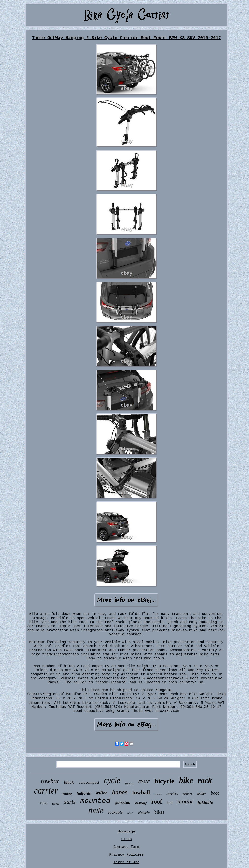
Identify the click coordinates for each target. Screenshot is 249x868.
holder (158, 794)
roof (157, 802)
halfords (84, 793)
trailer (202, 794)
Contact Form (126, 847)
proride (56, 804)
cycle (112, 780)
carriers (172, 794)
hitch (130, 813)
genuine (123, 803)
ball (170, 803)
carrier (46, 791)
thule (96, 810)
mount (185, 801)
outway (141, 803)
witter (101, 793)
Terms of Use (126, 862)
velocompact (89, 782)
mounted (95, 801)
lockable (115, 812)
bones (120, 792)
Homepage (126, 832)
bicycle (164, 781)
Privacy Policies (126, 855)
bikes (159, 812)
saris (70, 802)
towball (141, 792)
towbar (50, 781)
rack (205, 780)
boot (215, 793)
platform (188, 794)
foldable (205, 802)
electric (144, 813)
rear (144, 781)
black (69, 782)
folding (67, 794)
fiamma (129, 783)
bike (186, 780)
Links (126, 839)
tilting (44, 803)
